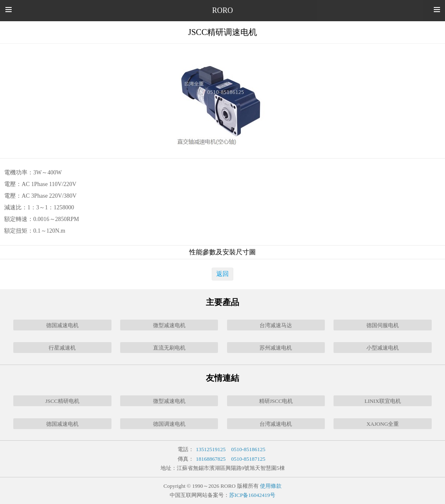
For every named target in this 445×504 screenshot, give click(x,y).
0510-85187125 (248, 459)
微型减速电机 (169, 325)
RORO (222, 10)
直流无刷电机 (169, 348)
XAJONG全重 (383, 424)
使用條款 (271, 486)
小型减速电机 (383, 348)
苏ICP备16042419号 (252, 495)
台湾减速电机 (276, 424)
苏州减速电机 (276, 348)
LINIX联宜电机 (382, 401)
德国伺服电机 (383, 325)
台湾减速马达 (276, 325)
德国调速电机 (169, 424)
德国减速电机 (62, 325)
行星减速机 (62, 348)
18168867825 (211, 459)
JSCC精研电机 (62, 401)
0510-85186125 (248, 449)
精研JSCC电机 (276, 401)
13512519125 (211, 449)
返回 (222, 274)
